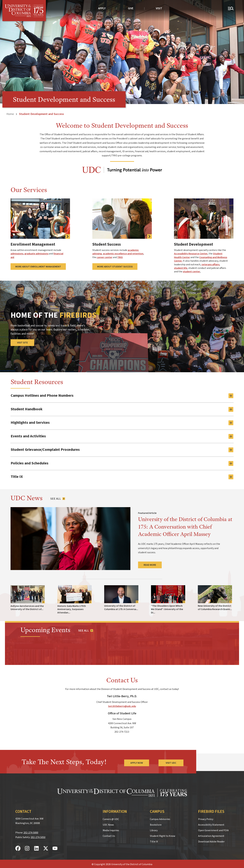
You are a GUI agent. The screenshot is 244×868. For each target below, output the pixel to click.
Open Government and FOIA (213, 829)
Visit (159, 8)
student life (181, 268)
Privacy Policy (206, 818)
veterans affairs (210, 265)
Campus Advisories (160, 818)
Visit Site (22, 343)
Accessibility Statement (211, 824)
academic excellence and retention (123, 254)
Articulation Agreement (211, 835)
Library (154, 829)
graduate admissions (36, 254)
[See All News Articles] (58, 498)
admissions (17, 254)
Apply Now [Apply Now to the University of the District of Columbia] (136, 762)
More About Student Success (115, 266)
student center (191, 272)
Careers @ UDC (111, 818)
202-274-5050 (38, 836)
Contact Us (109, 835)
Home (10, 114)
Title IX (154, 840)
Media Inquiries (111, 829)
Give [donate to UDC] (131, 8)
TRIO (120, 257)
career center (105, 257)
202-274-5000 (31, 832)
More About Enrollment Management (38, 266)
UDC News (108, 824)
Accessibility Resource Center (191, 254)
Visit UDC (171, 762)
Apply (102, 8)
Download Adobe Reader (211, 840)
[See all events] (85, 629)
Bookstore (156, 824)
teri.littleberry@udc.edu (122, 705)
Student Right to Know (163, 835)
